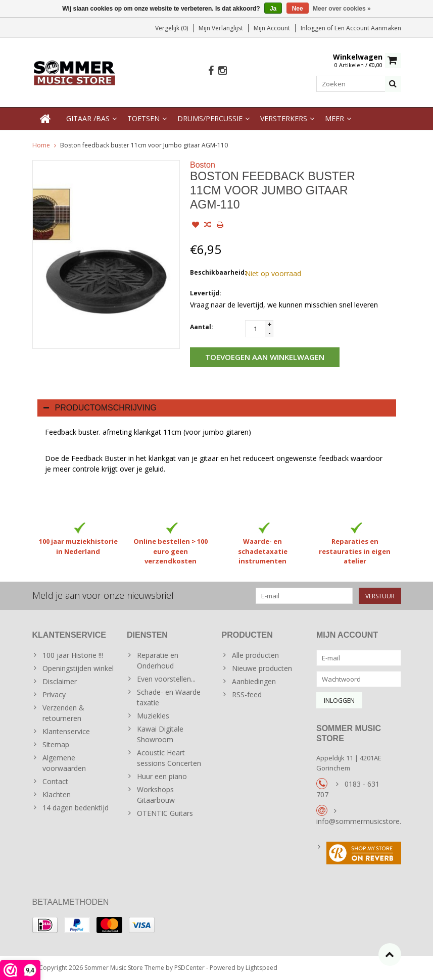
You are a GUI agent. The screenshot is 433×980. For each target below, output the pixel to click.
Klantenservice (66, 731)
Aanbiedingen (254, 681)
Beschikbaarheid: (215, 272)
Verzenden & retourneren (63, 713)
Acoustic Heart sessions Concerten (169, 758)
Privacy (54, 694)
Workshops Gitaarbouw (156, 795)
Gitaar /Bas (88, 118)
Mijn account (272, 28)
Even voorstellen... (166, 679)
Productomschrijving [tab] (100, 408)
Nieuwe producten (262, 668)
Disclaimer (60, 681)
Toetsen (143, 118)
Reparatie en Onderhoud (158, 660)
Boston (203, 165)
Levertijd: (206, 293)
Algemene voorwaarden (64, 763)
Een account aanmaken (368, 28)
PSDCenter (189, 968)
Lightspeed (261, 968)
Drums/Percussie (210, 118)
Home (41, 145)
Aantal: (202, 327)
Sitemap (56, 744)
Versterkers (284, 118)
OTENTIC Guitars (165, 813)
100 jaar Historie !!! (73, 655)
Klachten (57, 794)
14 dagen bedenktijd (76, 808)
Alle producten (255, 655)
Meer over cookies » (342, 9)
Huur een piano (162, 776)
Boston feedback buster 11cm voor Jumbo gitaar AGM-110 (144, 145)
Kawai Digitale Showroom (160, 734)
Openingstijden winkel (78, 668)
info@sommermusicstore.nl (362, 821)
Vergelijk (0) (172, 28)
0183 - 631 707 (348, 789)
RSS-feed (247, 694)
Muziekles (153, 716)
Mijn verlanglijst (221, 28)
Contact (55, 781)
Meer (334, 118)
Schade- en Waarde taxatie (169, 697)
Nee (298, 9)
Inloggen (314, 28)
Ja (273, 9)
